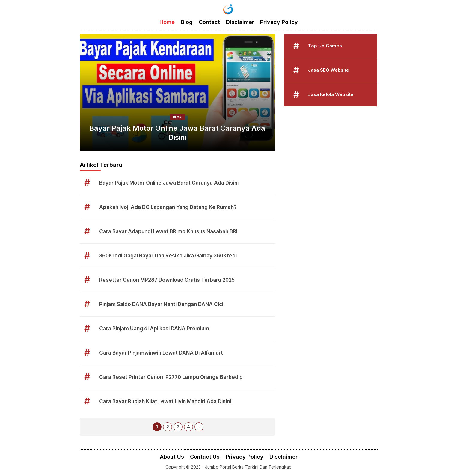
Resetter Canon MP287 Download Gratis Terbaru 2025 (167, 280)
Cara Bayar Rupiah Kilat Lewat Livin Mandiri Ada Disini (165, 401)
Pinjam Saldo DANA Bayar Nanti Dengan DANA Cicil (162, 304)
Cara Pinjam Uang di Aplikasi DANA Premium (154, 329)
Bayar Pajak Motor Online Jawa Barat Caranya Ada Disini (177, 133)
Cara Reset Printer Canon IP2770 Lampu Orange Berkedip (171, 377)
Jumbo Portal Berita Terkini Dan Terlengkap (248, 467)
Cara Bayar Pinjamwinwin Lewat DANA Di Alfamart (161, 353)
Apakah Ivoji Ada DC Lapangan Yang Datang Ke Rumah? (168, 207)
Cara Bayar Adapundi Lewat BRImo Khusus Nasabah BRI (168, 231)
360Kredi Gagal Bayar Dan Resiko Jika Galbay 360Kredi (168, 256)
